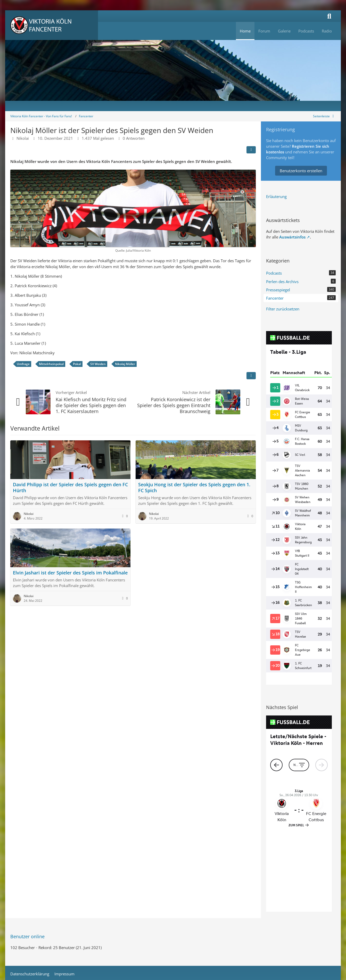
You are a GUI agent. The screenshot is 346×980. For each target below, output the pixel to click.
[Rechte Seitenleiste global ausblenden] (324, 116)
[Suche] (329, 16)
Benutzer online (27, 853)
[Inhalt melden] (251, 376)
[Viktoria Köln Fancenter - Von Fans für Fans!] (52, 25)
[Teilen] (251, 150)
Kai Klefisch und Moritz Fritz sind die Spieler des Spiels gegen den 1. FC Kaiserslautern (91, 405)
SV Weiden (98, 364)
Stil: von (173, 915)
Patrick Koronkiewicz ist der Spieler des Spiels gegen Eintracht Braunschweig (174, 405)
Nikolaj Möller (125, 364)
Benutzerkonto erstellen (301, 171)
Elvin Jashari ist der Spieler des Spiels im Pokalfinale (70, 573)
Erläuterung (276, 196)
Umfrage (23, 364)
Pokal (77, 364)
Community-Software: (173, 907)
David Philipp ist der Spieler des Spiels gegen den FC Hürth (70, 487)
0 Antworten (134, 138)
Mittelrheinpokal (51, 364)
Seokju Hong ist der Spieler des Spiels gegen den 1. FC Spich (194, 487)
